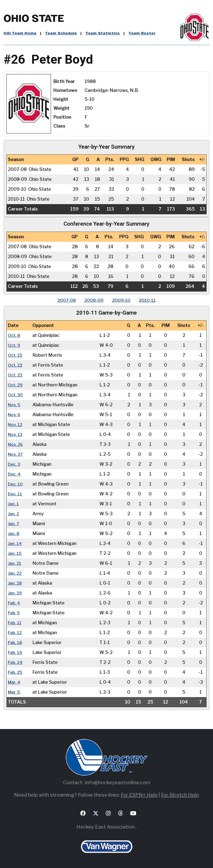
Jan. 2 (14, 514)
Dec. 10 (16, 484)
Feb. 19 (15, 652)
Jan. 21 (15, 563)
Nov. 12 (16, 424)
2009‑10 (122, 300)
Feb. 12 (15, 633)
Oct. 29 (16, 385)
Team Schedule (61, 33)
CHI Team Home (20, 33)
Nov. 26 (16, 444)
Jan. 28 (15, 583)
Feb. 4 (14, 603)
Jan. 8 (14, 533)
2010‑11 (149, 300)
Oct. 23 (16, 375)
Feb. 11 (15, 623)
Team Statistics (103, 33)
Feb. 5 (14, 613)
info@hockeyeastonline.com (118, 783)
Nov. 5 (15, 405)
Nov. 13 (16, 434)
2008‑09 (93, 300)
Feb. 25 (16, 672)
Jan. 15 (15, 553)
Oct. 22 (16, 365)
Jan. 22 (15, 573)
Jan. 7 (14, 524)
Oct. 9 (14, 345)
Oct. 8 (14, 335)
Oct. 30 (16, 395)
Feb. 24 (16, 662)
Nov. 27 (16, 454)
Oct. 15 (15, 355)
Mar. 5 (14, 692)
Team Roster (142, 33)
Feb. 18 (15, 642)
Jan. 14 (15, 543)
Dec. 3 (14, 464)
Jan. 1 (13, 504)
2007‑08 (65, 300)
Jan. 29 (15, 593)
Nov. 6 (15, 415)
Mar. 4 (14, 682)
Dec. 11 (15, 494)
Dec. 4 (15, 474)
